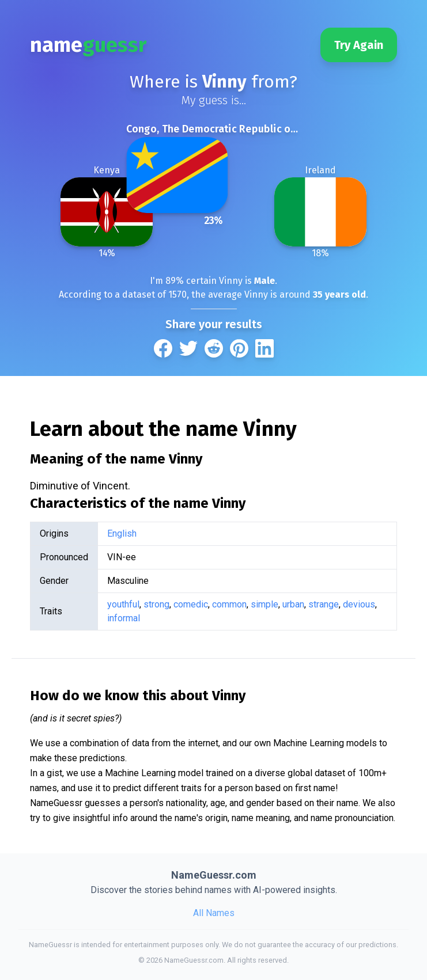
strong (156, 604)
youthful (123, 604)
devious (359, 604)
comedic (191, 604)
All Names (214, 913)
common (229, 604)
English (122, 533)
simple (264, 604)
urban (293, 604)
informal (124, 618)
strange (324, 604)
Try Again (359, 45)
